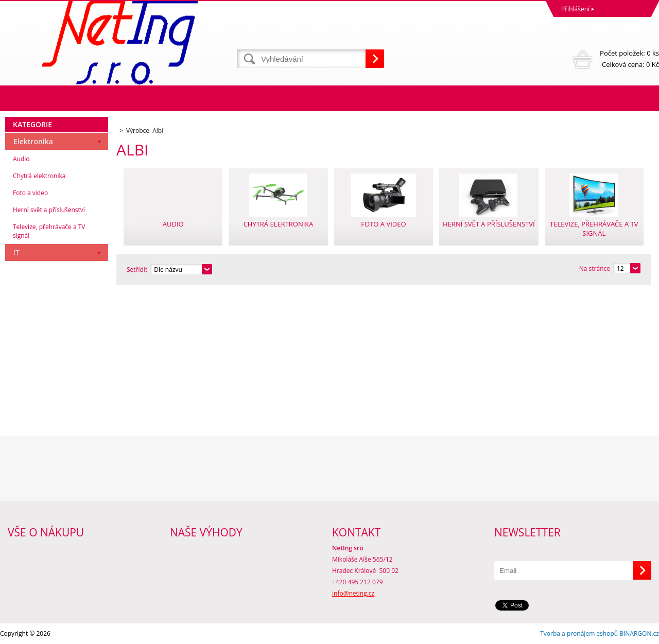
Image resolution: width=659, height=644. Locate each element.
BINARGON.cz (639, 633)
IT (16, 253)
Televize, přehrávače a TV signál (49, 231)
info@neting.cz (353, 593)
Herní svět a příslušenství (49, 210)
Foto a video (30, 193)
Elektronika (33, 141)
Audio (21, 159)
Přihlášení (575, 9)
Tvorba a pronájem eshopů (579, 633)
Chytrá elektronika (39, 176)
